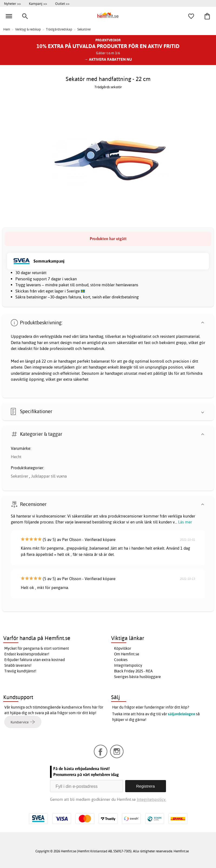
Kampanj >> (38, 4)
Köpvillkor (123, 648)
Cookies (121, 660)
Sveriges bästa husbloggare (137, 677)
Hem (7, 29)
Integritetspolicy (128, 665)
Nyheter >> (12, 4)
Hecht (16, 457)
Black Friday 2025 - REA (133, 671)
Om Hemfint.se (127, 654)
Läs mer (185, 522)
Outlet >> (62, 4)
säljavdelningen (182, 714)
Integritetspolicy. (152, 799)
